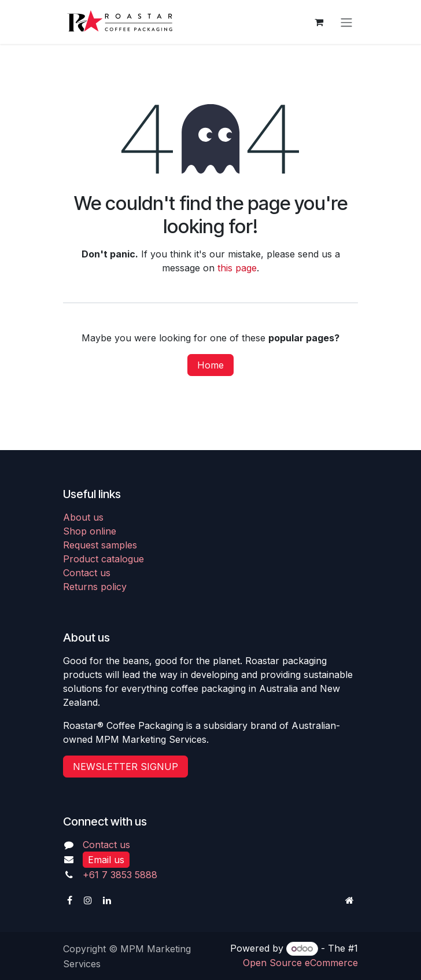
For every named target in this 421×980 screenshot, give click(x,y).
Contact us (87, 573)
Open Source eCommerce (300, 963)
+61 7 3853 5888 (120, 875)
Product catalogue (104, 559)
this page (237, 268)
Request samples (100, 545)
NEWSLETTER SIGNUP (125, 767)
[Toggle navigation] (346, 22)
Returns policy (95, 587)
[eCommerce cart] (319, 22)
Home (211, 365)
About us (83, 517)
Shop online (90, 531)
